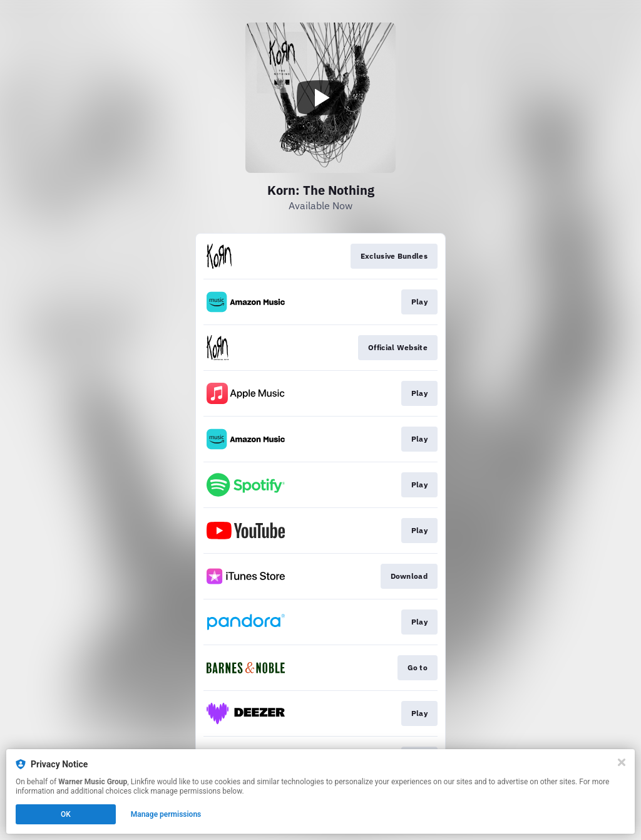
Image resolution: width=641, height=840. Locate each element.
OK (66, 814)
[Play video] (320, 98)
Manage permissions (166, 814)
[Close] (622, 762)
